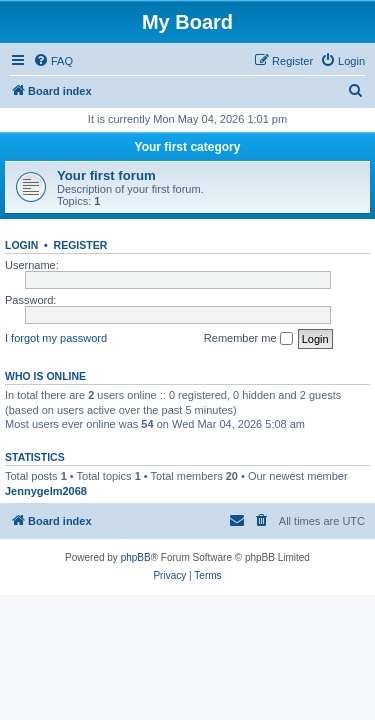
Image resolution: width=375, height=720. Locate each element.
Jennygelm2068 (46, 491)
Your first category (188, 147)
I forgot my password (56, 338)
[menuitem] (53, 61)
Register (81, 245)
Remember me (248, 339)
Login (21, 245)
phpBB (136, 557)
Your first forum (106, 175)
